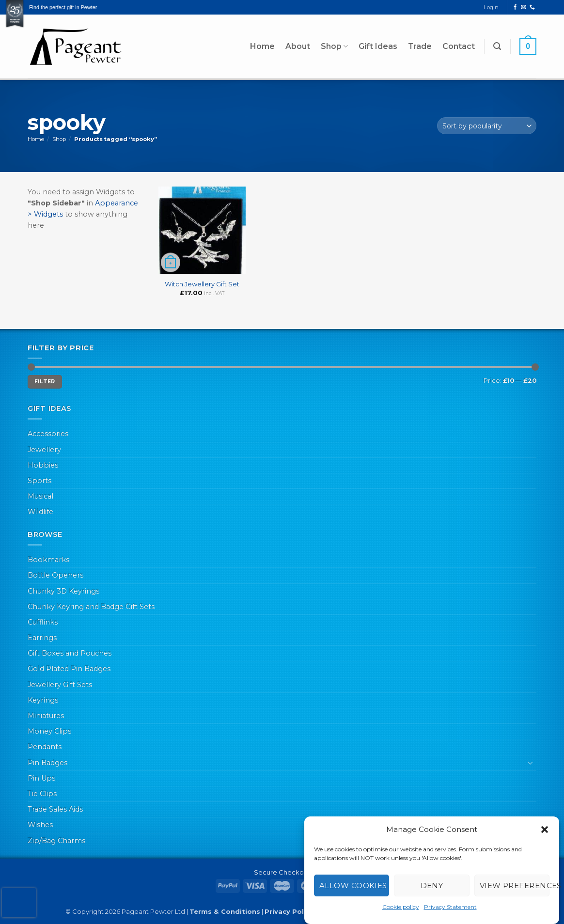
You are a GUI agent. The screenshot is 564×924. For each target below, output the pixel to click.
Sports (39, 481)
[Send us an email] (524, 7)
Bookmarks (48, 560)
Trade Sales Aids (55, 809)
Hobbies (43, 465)
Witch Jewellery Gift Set (202, 284)
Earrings (42, 638)
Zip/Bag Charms (56, 841)
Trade (420, 46)
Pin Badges (47, 763)
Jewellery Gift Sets (60, 685)
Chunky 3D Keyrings (63, 591)
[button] (545, 830)
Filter (45, 382)
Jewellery (44, 450)
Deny (432, 885)
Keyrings (43, 700)
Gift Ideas (378, 46)
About (298, 46)
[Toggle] (531, 763)
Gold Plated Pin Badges (69, 669)
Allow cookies (353, 885)
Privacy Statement (450, 907)
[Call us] (532, 7)
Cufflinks (43, 622)
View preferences (515, 885)
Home (262, 46)
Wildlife (40, 512)
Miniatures (46, 716)
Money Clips (49, 731)
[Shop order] (487, 126)
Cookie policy (401, 907)
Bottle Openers (55, 575)
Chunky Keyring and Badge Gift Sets (91, 607)
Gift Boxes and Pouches (70, 653)
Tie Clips (42, 794)
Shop (334, 47)
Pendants (45, 747)
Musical (40, 496)
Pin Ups (41, 778)
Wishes (40, 825)
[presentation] (19, 903)
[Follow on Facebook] (515, 7)
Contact (459, 46)
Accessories (48, 434)
